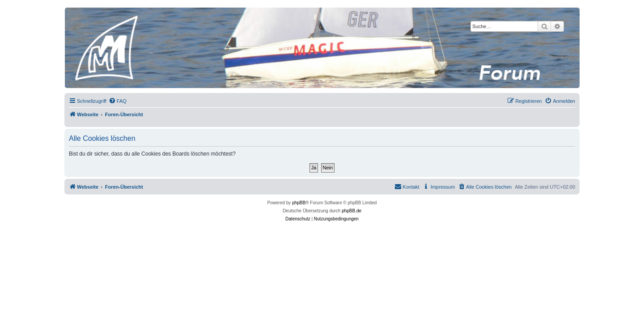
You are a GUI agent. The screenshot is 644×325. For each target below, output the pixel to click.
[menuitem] (118, 101)
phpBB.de (352, 211)
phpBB (299, 203)
